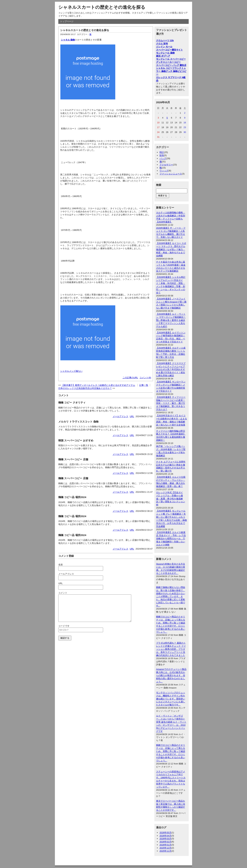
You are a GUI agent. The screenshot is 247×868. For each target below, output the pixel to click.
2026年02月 (165, 842)
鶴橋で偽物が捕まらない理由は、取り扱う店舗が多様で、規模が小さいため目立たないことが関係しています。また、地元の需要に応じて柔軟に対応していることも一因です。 (171, 596)
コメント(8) (145, 378)
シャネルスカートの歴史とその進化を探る (102, 7)
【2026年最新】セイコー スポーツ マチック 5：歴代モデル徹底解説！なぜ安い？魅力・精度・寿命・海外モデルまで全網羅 (171, 249)
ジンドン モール (164, 47)
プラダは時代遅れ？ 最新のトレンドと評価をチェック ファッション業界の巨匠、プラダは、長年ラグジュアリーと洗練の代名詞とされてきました (171, 649)
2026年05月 (165, 833)
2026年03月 (165, 839)
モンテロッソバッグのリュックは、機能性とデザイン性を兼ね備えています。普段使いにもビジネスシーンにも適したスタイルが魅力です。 (171, 699)
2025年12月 (165, 848)
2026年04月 (165, 836)
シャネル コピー (164, 68)
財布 (162, 155)
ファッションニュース (171, 174)
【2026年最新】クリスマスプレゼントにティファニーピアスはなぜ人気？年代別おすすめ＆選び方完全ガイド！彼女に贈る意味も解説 (171, 370)
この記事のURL (130, 378)
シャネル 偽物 (68, 40)
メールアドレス (120, 416)
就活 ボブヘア (163, 56)
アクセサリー (166, 165)
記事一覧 (144, 385)
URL (132, 416)
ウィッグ (164, 171)
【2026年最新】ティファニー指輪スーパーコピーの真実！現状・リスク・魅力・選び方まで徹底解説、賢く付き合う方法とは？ (171, 403)
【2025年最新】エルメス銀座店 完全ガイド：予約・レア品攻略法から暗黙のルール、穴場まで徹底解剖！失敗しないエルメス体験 (171, 539)
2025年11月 (165, 851)
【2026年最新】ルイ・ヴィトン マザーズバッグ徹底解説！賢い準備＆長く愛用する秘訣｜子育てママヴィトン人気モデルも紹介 (171, 320)
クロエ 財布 (162, 44)
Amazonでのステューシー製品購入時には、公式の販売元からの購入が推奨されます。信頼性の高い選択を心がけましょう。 (171, 675)
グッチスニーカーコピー (168, 62)
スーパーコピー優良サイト (169, 50)
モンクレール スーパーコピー (171, 59)
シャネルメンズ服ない (71, 371)
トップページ (67, 21)
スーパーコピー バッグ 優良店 (171, 65)
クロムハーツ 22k (165, 40)
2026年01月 (165, 845)
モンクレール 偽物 (165, 53)
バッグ (163, 158)
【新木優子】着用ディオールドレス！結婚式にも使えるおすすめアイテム (98, 385)
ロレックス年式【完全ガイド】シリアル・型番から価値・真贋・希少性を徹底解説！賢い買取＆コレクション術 (171, 499)
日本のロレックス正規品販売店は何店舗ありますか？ (85, 388)
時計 (162, 152)
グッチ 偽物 (172, 71)
